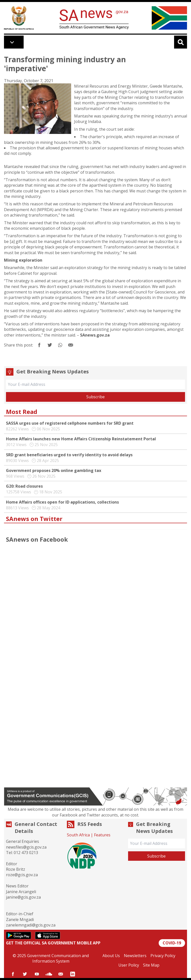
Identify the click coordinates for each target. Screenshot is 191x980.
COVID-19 (172, 943)
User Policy (129, 965)
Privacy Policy (163, 956)
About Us (111, 956)
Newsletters (135, 956)
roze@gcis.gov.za (22, 875)
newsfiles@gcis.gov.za (26, 847)
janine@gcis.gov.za (23, 897)
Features (102, 835)
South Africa (78, 835)
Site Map (151, 965)
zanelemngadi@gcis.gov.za (31, 925)
